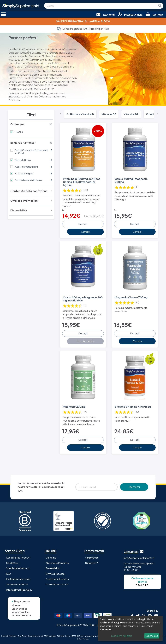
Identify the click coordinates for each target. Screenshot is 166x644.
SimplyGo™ (92, 563)
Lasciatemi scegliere (122, 636)
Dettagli (83, 224)
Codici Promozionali (57, 584)
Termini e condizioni (17, 584)
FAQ (9, 574)
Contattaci (12, 563)
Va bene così (152, 636)
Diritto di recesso (55, 574)
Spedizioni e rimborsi (18, 568)
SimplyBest (92, 558)
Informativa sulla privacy (19, 590)
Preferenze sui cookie (18, 579)
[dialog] (130, 628)
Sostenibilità (53, 568)
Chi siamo (51, 558)
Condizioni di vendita (57, 579)
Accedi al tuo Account (18, 558)
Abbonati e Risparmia (57, 563)
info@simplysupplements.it (139, 558)
